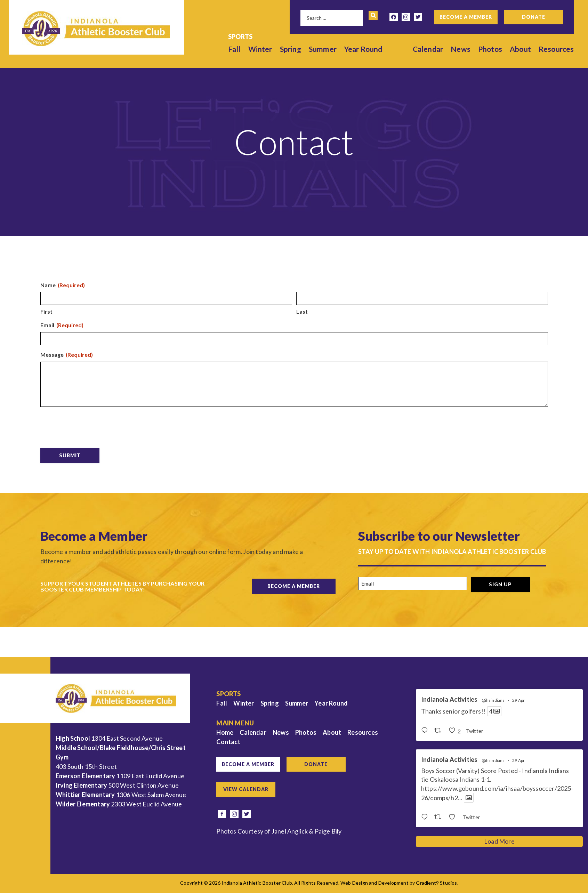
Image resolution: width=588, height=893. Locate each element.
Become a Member (466, 17)
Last (302, 311)
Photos (490, 49)
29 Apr (518, 700)
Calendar (428, 49)
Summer (323, 49)
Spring (291, 49)
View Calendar (246, 789)
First (46, 311)
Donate (534, 17)
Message (67, 355)
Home (225, 732)
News (461, 49)
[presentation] (93, 426)
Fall (234, 49)
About (520, 49)
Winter (260, 49)
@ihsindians (493, 700)
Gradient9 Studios (436, 883)
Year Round (363, 49)
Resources (556, 49)
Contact (228, 742)
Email (62, 325)
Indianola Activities (449, 699)
